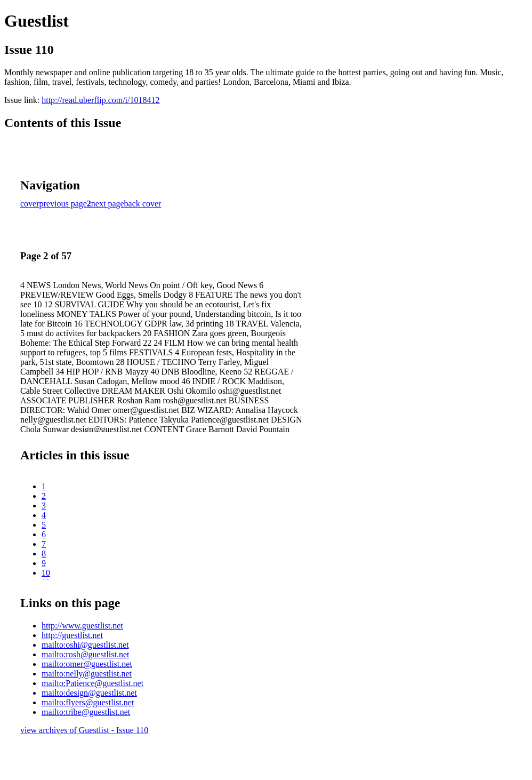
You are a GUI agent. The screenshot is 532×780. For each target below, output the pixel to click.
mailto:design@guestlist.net (89, 693)
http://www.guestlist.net (82, 626)
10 (46, 573)
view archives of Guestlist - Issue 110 (84, 730)
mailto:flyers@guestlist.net (88, 702)
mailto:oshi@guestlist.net (85, 645)
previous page (63, 204)
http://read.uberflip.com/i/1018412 (100, 100)
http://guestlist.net (72, 635)
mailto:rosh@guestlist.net (86, 654)
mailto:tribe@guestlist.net (86, 712)
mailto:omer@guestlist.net (87, 664)
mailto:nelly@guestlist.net (87, 674)
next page (108, 204)
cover (30, 204)
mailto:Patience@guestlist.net (92, 683)
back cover (143, 204)
